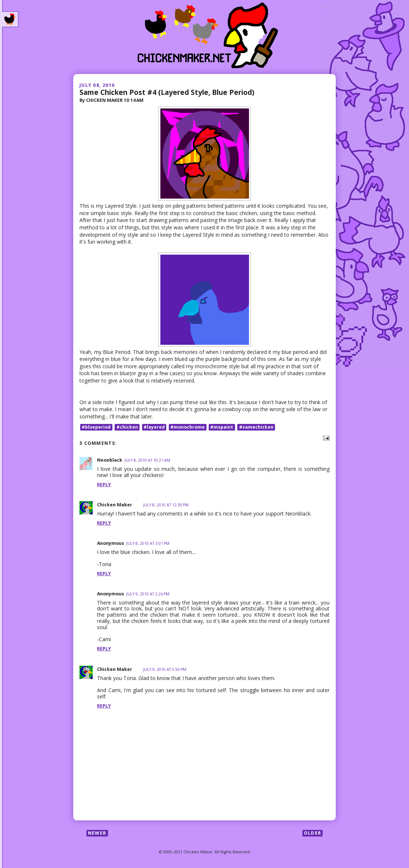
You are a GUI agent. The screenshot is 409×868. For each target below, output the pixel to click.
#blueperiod (96, 427)
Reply (104, 485)
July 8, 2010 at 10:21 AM (147, 460)
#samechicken (256, 427)
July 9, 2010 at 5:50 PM (165, 669)
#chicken (127, 427)
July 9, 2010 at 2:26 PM (148, 594)
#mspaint (222, 427)
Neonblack (110, 460)
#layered (154, 427)
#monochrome (187, 427)
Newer (97, 833)
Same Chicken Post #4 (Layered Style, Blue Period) (167, 92)
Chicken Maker (115, 505)
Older (313, 833)
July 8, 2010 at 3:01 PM (148, 543)
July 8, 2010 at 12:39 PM (166, 505)
